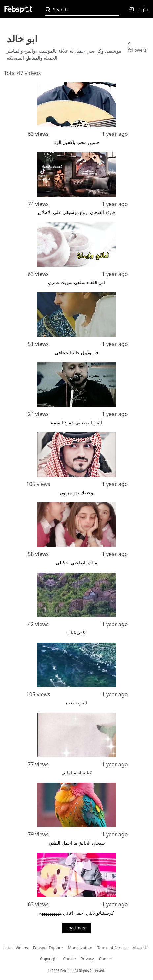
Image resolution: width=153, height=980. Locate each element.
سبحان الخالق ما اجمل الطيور (76, 843)
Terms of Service (112, 948)
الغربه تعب (76, 703)
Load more (77, 928)
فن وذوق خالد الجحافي (77, 352)
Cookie (69, 959)
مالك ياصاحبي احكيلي (76, 563)
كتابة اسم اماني (76, 773)
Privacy (87, 959)
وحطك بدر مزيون (76, 492)
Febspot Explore (48, 948)
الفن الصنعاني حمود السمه (76, 422)
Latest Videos (16, 948)
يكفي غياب (77, 633)
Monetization (80, 948)
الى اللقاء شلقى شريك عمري (77, 282)
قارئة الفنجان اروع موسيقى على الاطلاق (76, 212)
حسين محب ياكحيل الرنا (77, 142)
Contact (106, 959)
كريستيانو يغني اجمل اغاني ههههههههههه (76, 913)
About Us (141, 948)
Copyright (49, 959)
